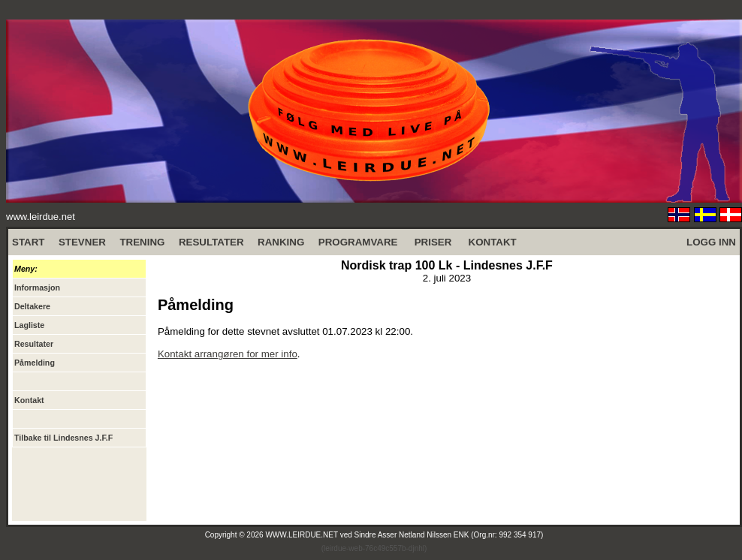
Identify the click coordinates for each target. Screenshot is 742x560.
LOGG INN (711, 242)
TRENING (142, 242)
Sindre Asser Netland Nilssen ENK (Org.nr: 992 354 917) (449, 535)
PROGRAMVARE (358, 242)
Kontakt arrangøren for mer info (228, 354)
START (28, 242)
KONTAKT (493, 242)
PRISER (433, 242)
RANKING (281, 242)
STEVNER (82, 242)
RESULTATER (211, 242)
